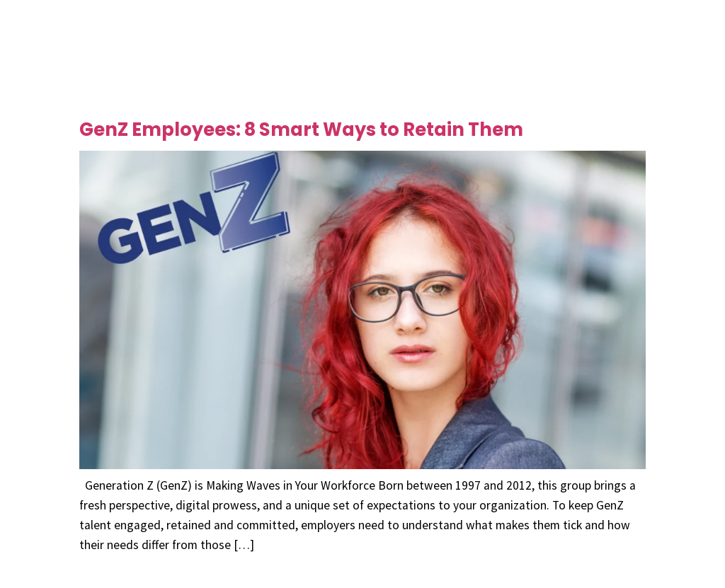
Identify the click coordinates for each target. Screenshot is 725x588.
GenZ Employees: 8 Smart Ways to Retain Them (301, 129)
